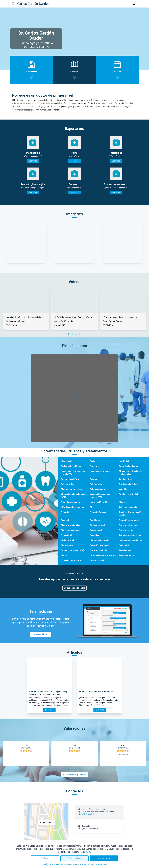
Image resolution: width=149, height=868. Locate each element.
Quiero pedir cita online (75, 588)
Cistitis (64, 555)
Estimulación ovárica (70, 502)
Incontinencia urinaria (100, 471)
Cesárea (94, 479)
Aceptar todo (104, 858)
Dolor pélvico (96, 484)
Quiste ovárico (67, 484)
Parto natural (96, 530)
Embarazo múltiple (98, 550)
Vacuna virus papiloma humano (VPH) (100, 496)
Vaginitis (123, 489)
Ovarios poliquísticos (128, 484)
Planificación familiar (71, 525)
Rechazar (45, 858)
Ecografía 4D (67, 535)
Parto (92, 461)
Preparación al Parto (70, 479)
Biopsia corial (67, 545)
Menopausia (66, 461)
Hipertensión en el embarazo (103, 555)
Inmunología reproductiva (131, 540)
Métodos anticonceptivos (72, 507)
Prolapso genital (97, 525)
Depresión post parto (99, 545)
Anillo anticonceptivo (128, 507)
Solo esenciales (75, 858)
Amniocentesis (126, 479)
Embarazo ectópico (128, 530)
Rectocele (65, 520)
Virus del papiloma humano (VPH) (73, 496)
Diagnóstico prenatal (70, 530)
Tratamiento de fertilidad (130, 535)
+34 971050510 (88, 814)
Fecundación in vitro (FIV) (72, 550)
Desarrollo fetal (97, 560)
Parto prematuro (126, 555)
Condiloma (95, 520)
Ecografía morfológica (71, 560)
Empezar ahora (41, 634)
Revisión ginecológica (71, 466)
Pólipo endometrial (98, 489)
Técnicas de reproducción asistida (131, 514)
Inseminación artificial (100, 502)
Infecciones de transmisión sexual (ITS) (73, 473)
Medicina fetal (67, 540)
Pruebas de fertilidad (128, 494)
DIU (92, 507)
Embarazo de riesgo (128, 525)
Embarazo (94, 466)
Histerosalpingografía (100, 540)
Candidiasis (95, 535)
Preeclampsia (125, 550)
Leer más (33, 161)
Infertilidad (124, 461)
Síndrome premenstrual (72, 489)
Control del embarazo (129, 466)
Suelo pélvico (125, 545)
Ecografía (65, 512)
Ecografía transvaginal (129, 520)
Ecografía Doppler (98, 512)
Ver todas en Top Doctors (74, 775)
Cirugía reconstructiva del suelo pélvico (131, 473)
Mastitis (123, 502)
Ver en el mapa (46, 823)
